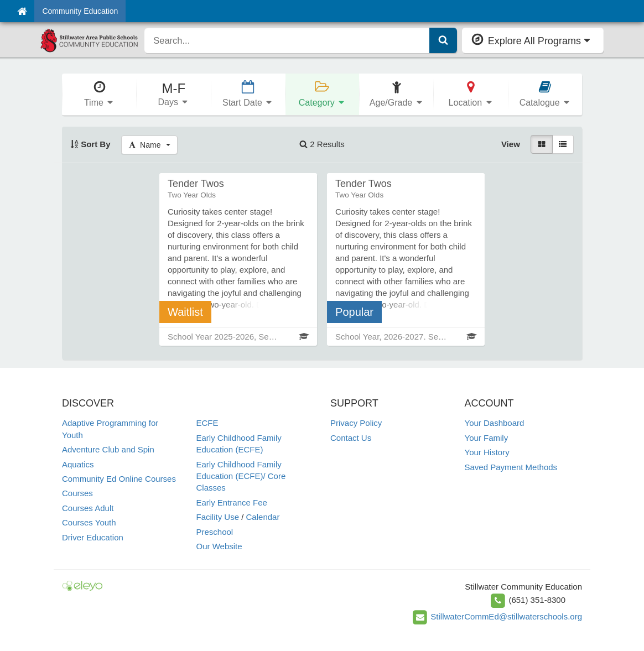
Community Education (80, 11)
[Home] (22, 11)
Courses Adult (88, 508)
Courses (77, 493)
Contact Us (351, 438)
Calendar (263, 517)
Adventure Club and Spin (108, 449)
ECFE (207, 423)
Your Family (487, 438)
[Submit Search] (443, 40)
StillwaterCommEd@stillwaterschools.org (506, 616)
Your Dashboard (495, 423)
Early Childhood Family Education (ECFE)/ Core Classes (241, 476)
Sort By (90, 144)
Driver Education (93, 537)
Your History (487, 452)
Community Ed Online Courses (119, 479)
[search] (287, 40)
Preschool (215, 532)
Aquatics (78, 464)
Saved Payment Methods (511, 467)
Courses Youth (89, 522)
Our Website (219, 546)
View (511, 144)
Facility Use (218, 517)
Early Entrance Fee (232, 502)
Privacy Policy (356, 423)
